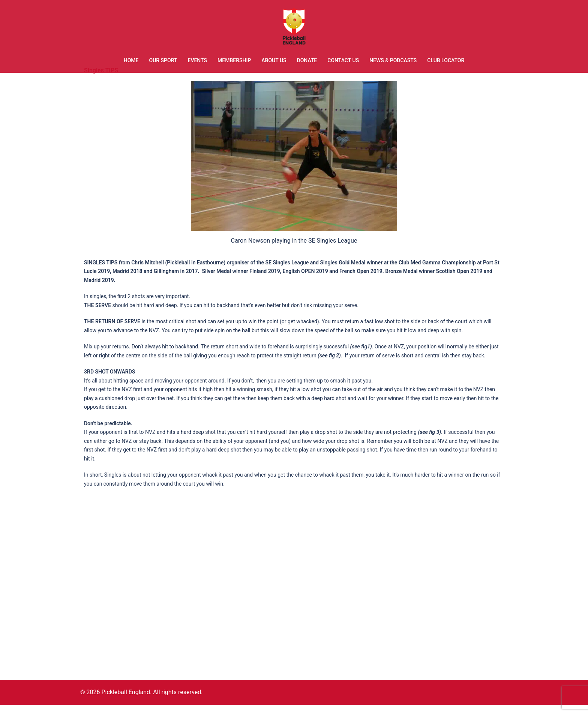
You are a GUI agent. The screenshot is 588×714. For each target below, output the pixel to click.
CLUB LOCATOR (446, 60)
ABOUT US (274, 60)
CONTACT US (343, 60)
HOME (131, 60)
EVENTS (198, 60)
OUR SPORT (163, 60)
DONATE (307, 60)
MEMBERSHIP (234, 60)
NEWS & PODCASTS (393, 60)
